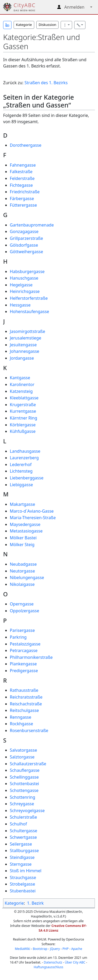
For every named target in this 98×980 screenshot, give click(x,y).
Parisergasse (22, 630)
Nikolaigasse (22, 584)
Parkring (18, 637)
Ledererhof (21, 464)
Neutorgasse (22, 571)
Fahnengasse (23, 165)
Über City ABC (75, 962)
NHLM (42, 939)
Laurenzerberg (24, 458)
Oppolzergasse (25, 611)
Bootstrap (40, 949)
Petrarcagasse (24, 650)
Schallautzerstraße (28, 764)
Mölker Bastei (23, 538)
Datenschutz (53, 962)
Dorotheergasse (26, 145)
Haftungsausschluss (48, 967)
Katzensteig (21, 391)
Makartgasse (23, 504)
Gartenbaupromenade (32, 225)
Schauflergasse (25, 770)
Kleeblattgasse (24, 398)
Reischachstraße (26, 704)
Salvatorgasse (24, 750)
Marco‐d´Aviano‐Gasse (32, 511)
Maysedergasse (25, 524)
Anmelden (74, 7)
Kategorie (24, 25)
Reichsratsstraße (26, 697)
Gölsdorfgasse (24, 245)
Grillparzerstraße (27, 238)
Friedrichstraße (25, 192)
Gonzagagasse (24, 231)
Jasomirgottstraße (28, 331)
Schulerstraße (24, 817)
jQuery (55, 949)
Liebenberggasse (27, 478)
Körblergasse (23, 425)
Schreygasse (22, 804)
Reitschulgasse (24, 710)
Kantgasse (20, 378)
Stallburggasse (24, 851)
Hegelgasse (21, 285)
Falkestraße (21, 172)
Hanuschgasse (24, 278)
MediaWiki (23, 949)
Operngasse (22, 604)
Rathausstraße (24, 690)
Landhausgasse (25, 451)
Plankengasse (23, 664)
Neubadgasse (23, 564)
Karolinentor (22, 384)
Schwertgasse (24, 837)
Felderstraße (22, 178)
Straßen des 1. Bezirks (46, 83)
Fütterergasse (24, 205)
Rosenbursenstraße (29, 730)
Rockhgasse (22, 724)
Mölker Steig (22, 545)
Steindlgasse (22, 857)
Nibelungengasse (27, 577)
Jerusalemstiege (26, 338)
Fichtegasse (21, 185)
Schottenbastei (25, 784)
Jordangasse (22, 358)
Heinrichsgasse (25, 291)
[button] (7, 25)
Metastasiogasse (26, 531)
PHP (65, 949)
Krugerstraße (23, 405)
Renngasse (21, 717)
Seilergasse (21, 844)
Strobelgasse (23, 884)
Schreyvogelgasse (27, 811)
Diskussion (47, 25)
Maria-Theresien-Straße (33, 518)
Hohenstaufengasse (30, 311)
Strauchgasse (23, 877)
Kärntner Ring (24, 418)
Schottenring (23, 797)
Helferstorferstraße (29, 298)
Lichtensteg (21, 471)
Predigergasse (24, 671)
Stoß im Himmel (26, 871)
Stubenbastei (23, 891)
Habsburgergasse (27, 271)
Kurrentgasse (23, 411)
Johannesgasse (25, 351)
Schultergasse (24, 831)
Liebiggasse (22, 485)
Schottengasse (24, 790)
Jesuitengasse (23, 345)
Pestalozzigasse (25, 644)
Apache (77, 949)
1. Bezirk (35, 903)
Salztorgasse (22, 757)
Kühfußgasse (23, 431)
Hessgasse (20, 305)
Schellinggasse (24, 777)
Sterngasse (21, 864)
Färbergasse (22, 199)
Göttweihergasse (27, 252)
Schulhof (18, 824)
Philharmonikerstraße (31, 657)
